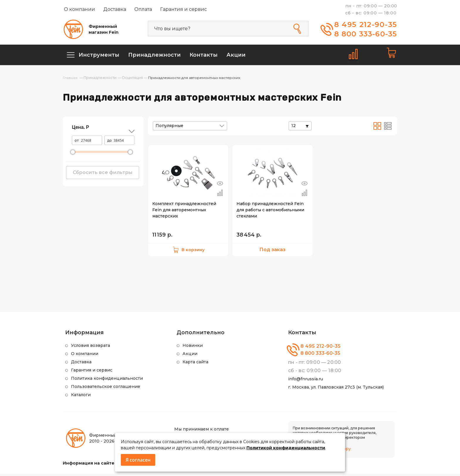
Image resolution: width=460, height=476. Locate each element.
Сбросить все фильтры (103, 175)
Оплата (143, 9)
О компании (80, 9)
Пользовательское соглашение (106, 389)
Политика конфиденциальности (107, 381)
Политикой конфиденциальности (286, 448)
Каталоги (81, 397)
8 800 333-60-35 (366, 34)
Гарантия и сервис (184, 9)
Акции (190, 356)
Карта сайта (195, 364)
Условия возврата (91, 348)
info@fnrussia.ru (306, 381)
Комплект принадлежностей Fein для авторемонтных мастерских (184, 212)
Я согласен (138, 460)
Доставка (115, 9)
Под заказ (272, 252)
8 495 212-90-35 (366, 25)
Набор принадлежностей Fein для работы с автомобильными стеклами (270, 212)
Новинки (193, 348)
